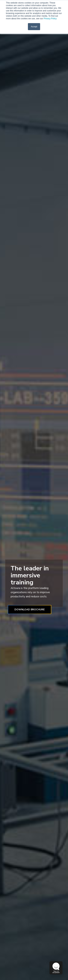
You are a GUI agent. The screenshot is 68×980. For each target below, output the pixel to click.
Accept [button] (34, 27)
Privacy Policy (50, 19)
